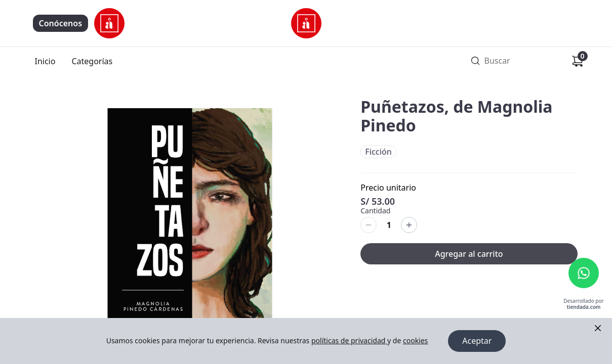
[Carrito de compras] (578, 61)
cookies (415, 341)
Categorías (92, 61)
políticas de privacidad (349, 341)
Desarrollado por (583, 305)
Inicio (45, 61)
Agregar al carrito (469, 254)
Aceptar (477, 341)
